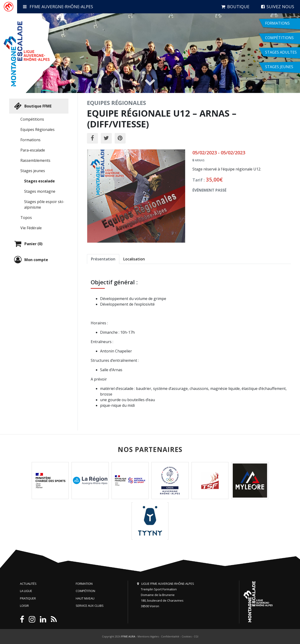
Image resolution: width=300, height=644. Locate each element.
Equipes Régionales (37, 130)
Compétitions (32, 119)
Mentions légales (148, 636)
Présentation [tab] (103, 259)
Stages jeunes (33, 171)
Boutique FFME (32, 106)
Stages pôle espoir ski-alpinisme (44, 204)
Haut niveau (85, 598)
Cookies (187, 636)
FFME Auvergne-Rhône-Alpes (58, 7)
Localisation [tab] (134, 259)
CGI (196, 636)
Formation (84, 584)
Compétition (85, 591)
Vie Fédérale (31, 228)
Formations (30, 140)
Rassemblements (35, 160)
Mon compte (30, 260)
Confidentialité (170, 636)
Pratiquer (28, 598)
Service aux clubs (90, 606)
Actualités (28, 584)
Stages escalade (39, 181)
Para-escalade (33, 150)
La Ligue (26, 591)
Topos (26, 218)
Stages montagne (40, 191)
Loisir (24, 606)
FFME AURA (128, 636)
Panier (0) (28, 244)
